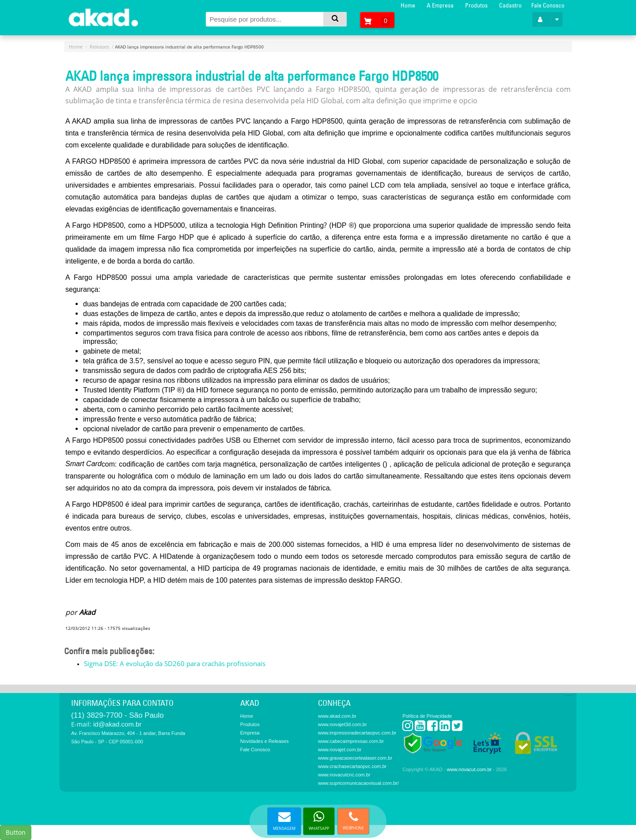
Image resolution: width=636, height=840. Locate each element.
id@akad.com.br (117, 724)
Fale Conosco (548, 5)
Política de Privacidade (427, 716)
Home (408, 5)
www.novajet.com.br (340, 750)
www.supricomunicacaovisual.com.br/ (358, 783)
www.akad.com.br (337, 716)
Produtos (476, 5)
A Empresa (440, 5)
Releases (99, 47)
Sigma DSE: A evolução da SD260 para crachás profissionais (175, 663)
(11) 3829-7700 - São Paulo (117, 715)
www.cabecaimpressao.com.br (351, 741)
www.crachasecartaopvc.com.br (352, 766)
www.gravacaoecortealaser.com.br (355, 758)
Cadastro (510, 5)
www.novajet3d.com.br (343, 724)
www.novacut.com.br (469, 769)
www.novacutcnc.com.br (344, 775)
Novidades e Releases (265, 741)
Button (16, 832)
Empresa (250, 733)
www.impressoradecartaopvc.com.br (357, 733)
